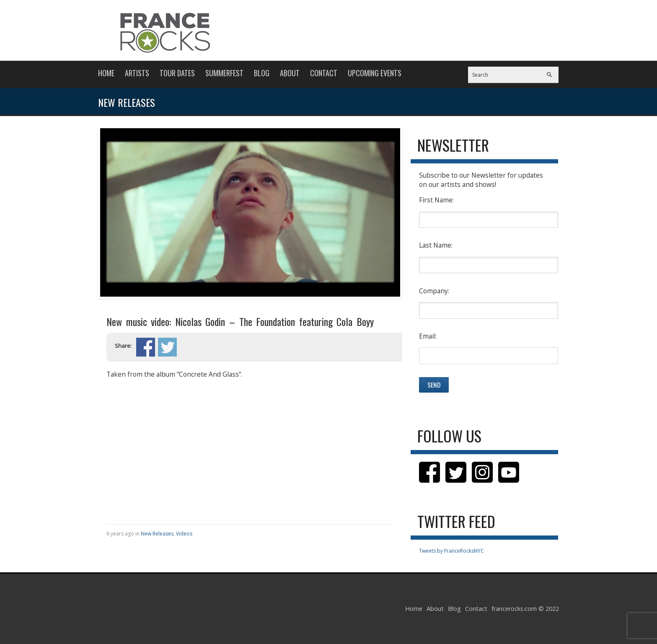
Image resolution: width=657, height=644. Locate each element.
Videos (184, 534)
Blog (262, 73)
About (290, 73)
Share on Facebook (146, 347)
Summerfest (224, 73)
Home (106, 73)
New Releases (157, 534)
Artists (137, 73)
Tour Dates (177, 73)
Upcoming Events (375, 73)
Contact (324, 73)
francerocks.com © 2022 (525, 609)
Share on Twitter (167, 347)
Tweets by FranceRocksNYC (451, 551)
